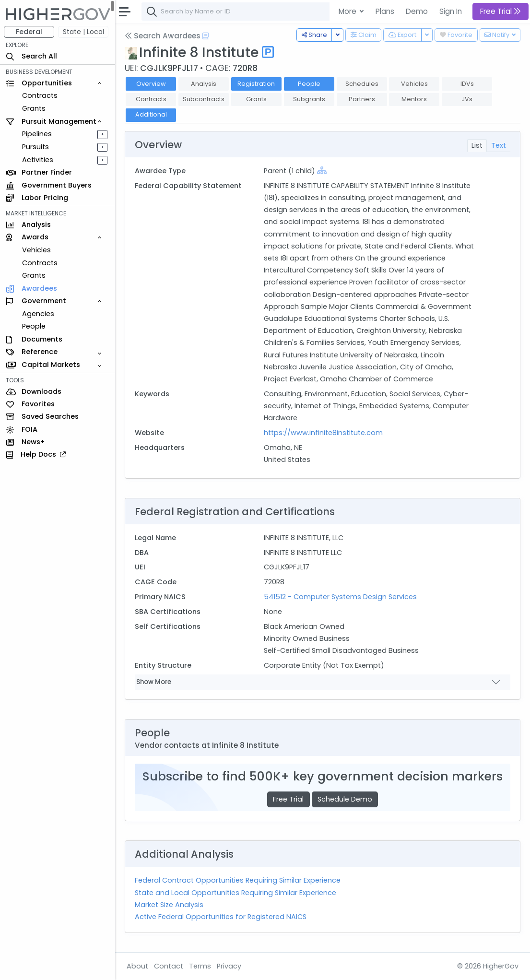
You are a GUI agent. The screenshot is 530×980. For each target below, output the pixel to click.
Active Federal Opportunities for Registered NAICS (221, 917)
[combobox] (285, 12)
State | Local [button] (83, 32)
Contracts (40, 95)
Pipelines (37, 134)
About (137, 966)
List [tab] (477, 145)
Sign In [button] (451, 11)
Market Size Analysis (169, 905)
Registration (256, 84)
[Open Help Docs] (206, 36)
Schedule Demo (345, 799)
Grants (34, 108)
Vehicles (36, 250)
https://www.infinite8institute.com (323, 433)
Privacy (229, 966)
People (34, 326)
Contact (169, 966)
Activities (38, 160)
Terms (200, 966)
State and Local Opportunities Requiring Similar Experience (236, 893)
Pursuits (35, 147)
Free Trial (288, 799)
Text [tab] (499, 145)
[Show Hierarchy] (322, 170)
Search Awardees (163, 36)
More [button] (348, 11)
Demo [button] (417, 11)
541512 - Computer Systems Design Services (340, 597)
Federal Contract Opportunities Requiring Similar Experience (238, 880)
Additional (151, 114)
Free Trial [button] (501, 11)
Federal (29, 32)
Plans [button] (385, 11)
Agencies (38, 314)
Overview (151, 84)
